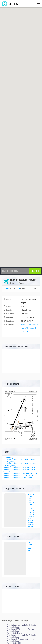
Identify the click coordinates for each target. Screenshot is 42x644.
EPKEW (31, 516)
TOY (30, 553)
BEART (31, 496)
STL (29, 551)
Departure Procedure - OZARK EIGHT (19, 476)
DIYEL (30, 506)
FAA (29, 289)
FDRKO (31, 518)
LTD (29, 547)
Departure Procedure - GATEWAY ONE (19, 468)
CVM (30, 545)
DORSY (31, 510)
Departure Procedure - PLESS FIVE (18, 478)
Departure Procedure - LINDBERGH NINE (20, 474)
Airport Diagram (10, 458)
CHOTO (31, 504)
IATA (19, 289)
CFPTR (31, 498)
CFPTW (31, 502)
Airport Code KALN (14, 633)
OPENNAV (10, 4)
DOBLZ (31, 508)
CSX (30, 543)
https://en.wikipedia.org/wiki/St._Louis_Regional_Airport (30, 328)
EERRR (31, 514)
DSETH (31, 512)
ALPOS (31, 494)
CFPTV (31, 500)
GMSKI (31, 522)
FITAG (30, 520)
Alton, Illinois (26, 310)
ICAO (7, 289)
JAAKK (31, 526)
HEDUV (31, 524)
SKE (30, 549)
